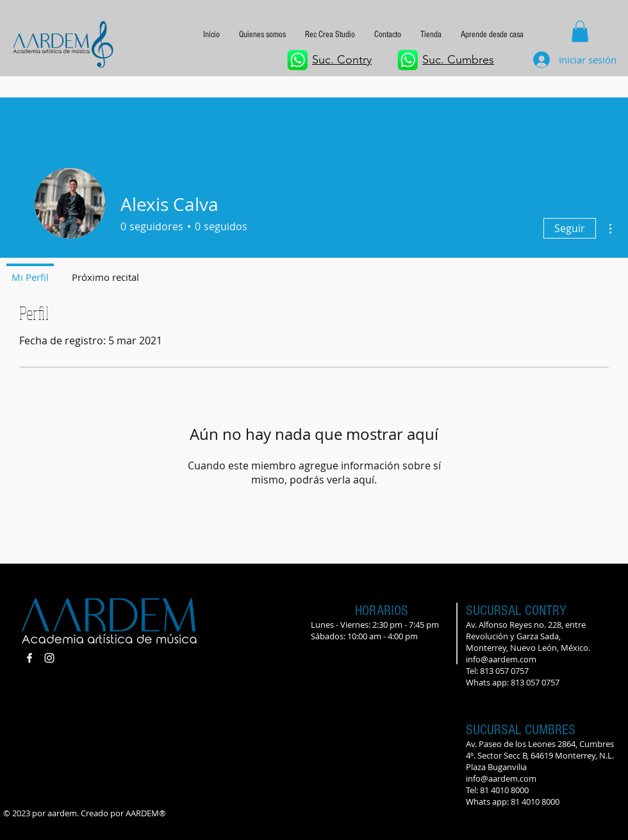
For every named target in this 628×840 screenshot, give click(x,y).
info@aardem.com (501, 659)
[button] (492, 35)
